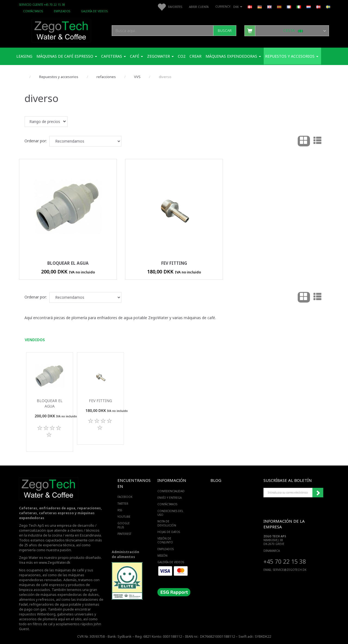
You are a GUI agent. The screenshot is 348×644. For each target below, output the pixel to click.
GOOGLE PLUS (124, 525)
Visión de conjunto (165, 540)
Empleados (62, 11)
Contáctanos (33, 11)
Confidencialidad (171, 491)
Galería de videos (94, 11)
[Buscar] (225, 31)
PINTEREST (124, 534)
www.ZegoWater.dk (55, 563)
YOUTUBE (124, 517)
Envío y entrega (170, 498)
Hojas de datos (169, 532)
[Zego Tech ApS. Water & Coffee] (61, 30)
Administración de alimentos (125, 554)
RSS (120, 510)
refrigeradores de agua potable (55, 604)
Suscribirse (318, 493)
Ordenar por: (36, 141)
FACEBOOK (125, 497)
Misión (162, 556)
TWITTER (123, 504)
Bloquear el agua (68, 263)
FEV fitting (174, 263)
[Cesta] (287, 30)
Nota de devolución (167, 523)
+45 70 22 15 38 (285, 561)
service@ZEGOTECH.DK (290, 570)
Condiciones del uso (170, 513)
